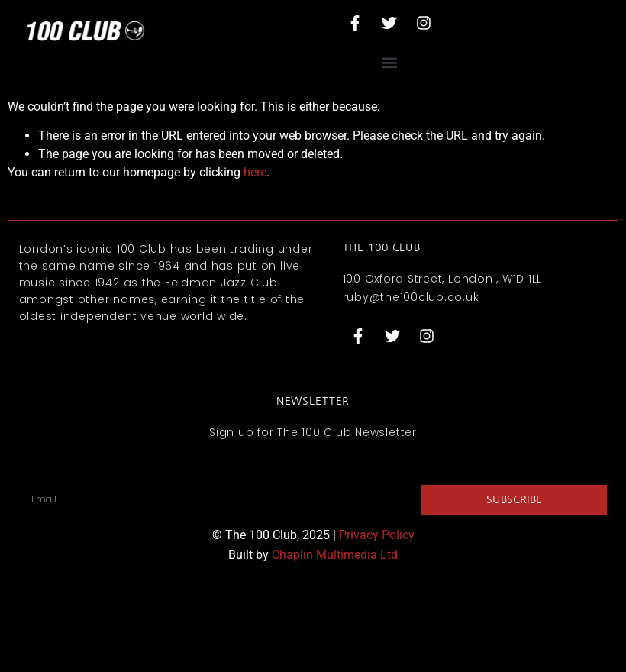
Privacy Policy (377, 535)
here (255, 172)
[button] (390, 62)
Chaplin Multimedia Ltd (335, 555)
